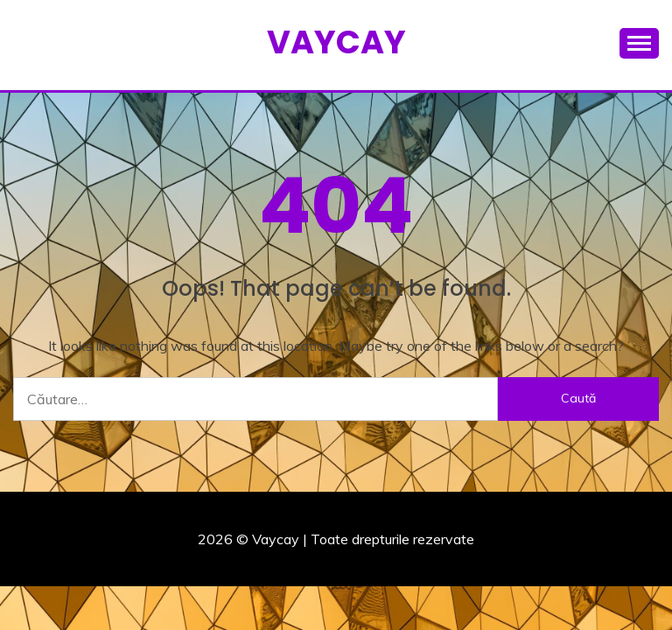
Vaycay (336, 42)
